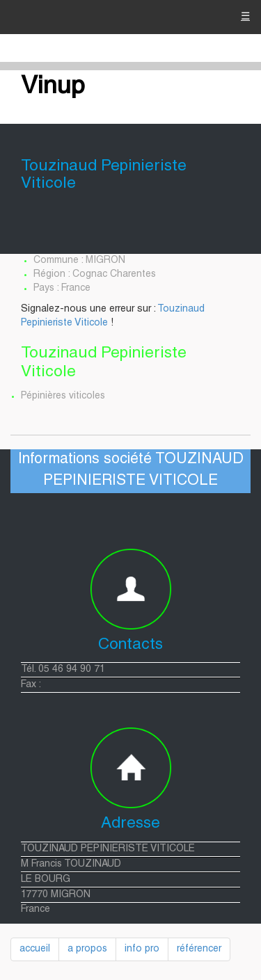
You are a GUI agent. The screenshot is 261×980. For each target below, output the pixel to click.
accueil (35, 949)
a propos (87, 949)
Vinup (53, 88)
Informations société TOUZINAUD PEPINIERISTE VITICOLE (131, 471)
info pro (142, 949)
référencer (199, 949)
